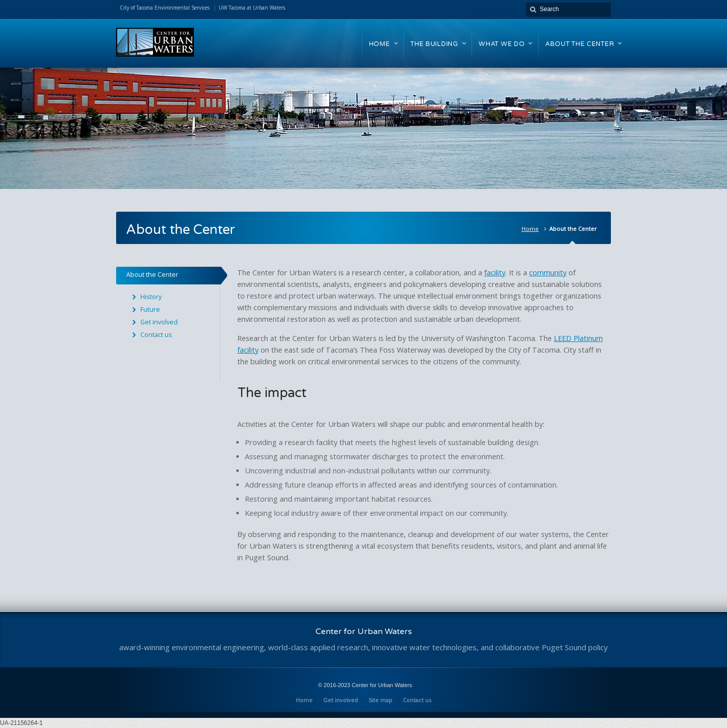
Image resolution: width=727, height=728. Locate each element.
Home (530, 229)
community (548, 273)
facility (495, 273)
